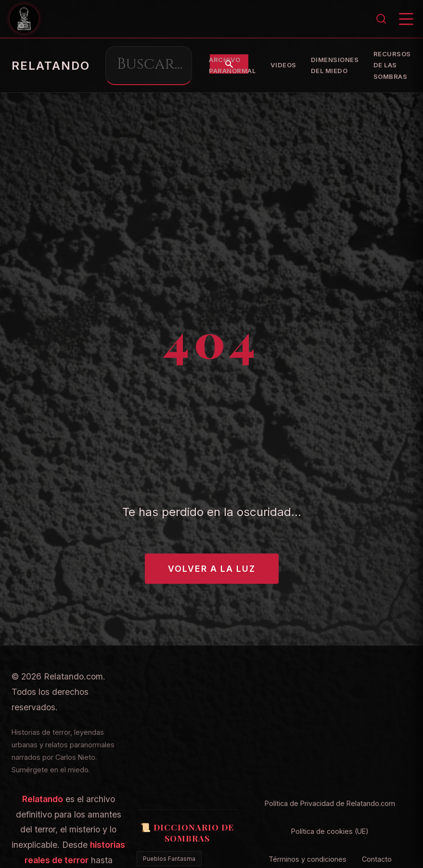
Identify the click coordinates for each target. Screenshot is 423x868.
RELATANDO (51, 66)
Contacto (377, 859)
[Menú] (406, 19)
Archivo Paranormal (343, 65)
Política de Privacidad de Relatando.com (330, 803)
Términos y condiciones (308, 859)
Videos (394, 65)
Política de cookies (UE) (330, 831)
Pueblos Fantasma (169, 859)
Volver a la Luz (212, 569)
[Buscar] (381, 19)
